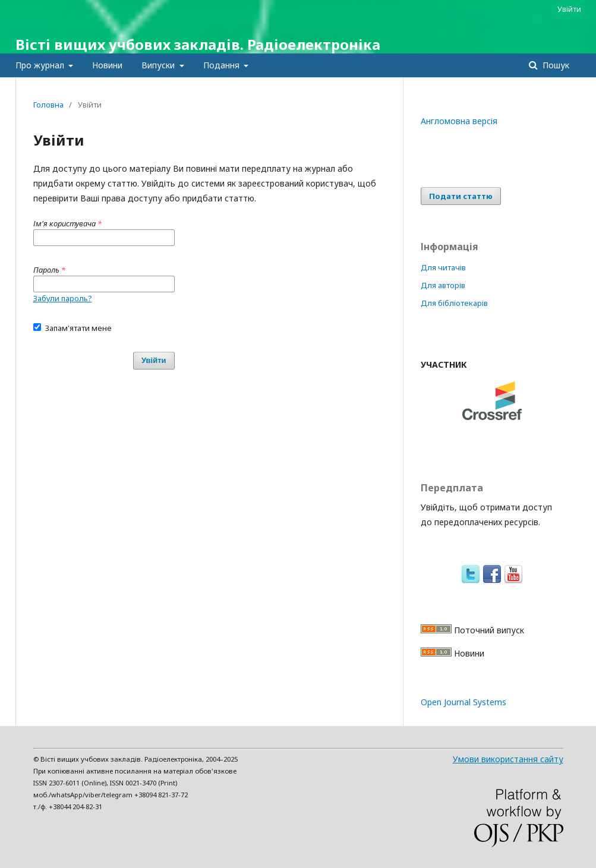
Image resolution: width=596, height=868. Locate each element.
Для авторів (443, 285)
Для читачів (443, 267)
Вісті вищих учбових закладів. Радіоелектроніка (198, 44)
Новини (107, 65)
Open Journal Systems (463, 702)
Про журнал (41, 65)
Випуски (159, 65)
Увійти (569, 9)
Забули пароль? (63, 298)
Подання (223, 65)
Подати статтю (461, 196)
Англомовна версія (459, 121)
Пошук (555, 65)
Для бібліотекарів (454, 303)
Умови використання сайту (508, 759)
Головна (48, 105)
